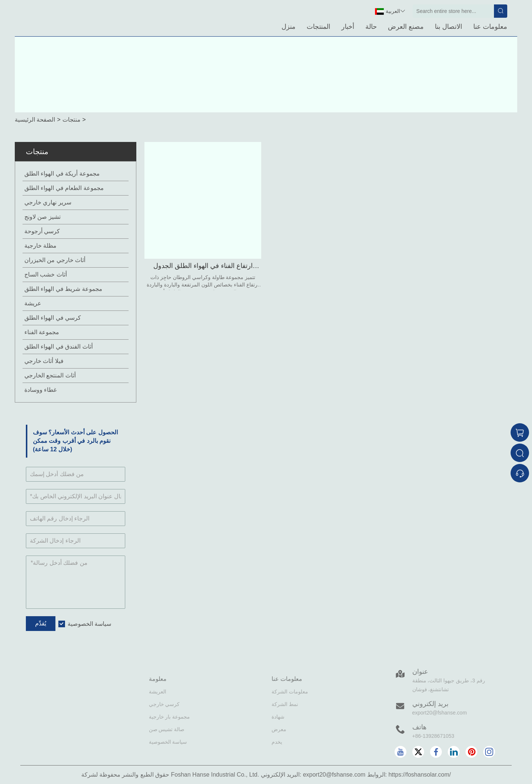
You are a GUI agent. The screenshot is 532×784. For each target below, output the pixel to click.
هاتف (420, 727)
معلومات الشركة (290, 692)
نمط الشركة (285, 704)
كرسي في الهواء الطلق (53, 318)
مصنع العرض (406, 27)
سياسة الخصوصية (89, 624)
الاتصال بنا (449, 27)
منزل (289, 27)
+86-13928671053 (433, 736)
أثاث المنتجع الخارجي (50, 375)
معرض (279, 729)
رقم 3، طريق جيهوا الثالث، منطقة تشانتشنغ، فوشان (449, 685)
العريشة (158, 692)
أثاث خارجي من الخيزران (55, 260)
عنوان (420, 672)
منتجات (71, 120)
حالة (371, 27)
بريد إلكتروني (430, 704)
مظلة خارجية (40, 246)
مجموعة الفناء (42, 332)
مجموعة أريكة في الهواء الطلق (62, 174)
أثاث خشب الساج (46, 274)
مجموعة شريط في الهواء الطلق (63, 289)
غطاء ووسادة (40, 390)
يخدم (277, 742)
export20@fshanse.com (440, 713)
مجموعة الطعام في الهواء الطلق (64, 188)
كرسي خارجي (164, 704)
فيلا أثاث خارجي (44, 361)
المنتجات (318, 27)
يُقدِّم (41, 623)
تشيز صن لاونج (42, 217)
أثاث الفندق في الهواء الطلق (59, 347)
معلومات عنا (490, 27)
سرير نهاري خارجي (48, 202)
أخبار (348, 27)
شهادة (278, 717)
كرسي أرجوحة (42, 231)
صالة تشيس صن (167, 729)
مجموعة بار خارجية (170, 717)
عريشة (33, 303)
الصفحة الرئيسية (35, 120)
